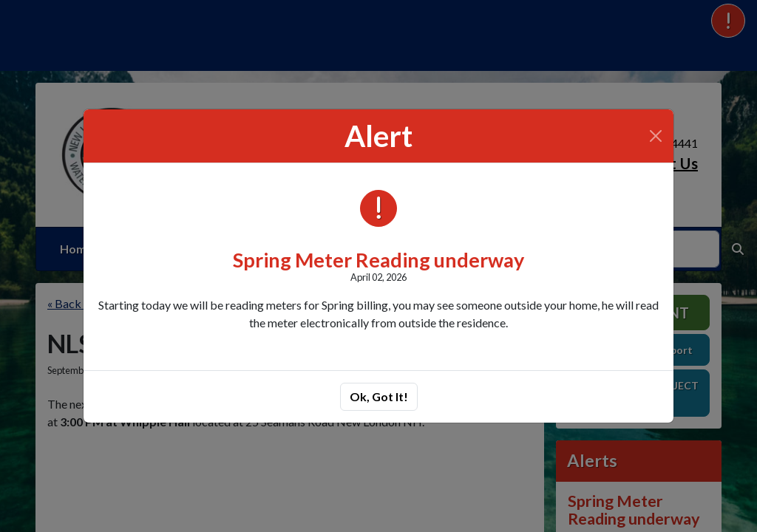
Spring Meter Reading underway (378, 260)
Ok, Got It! (379, 396)
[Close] (656, 136)
